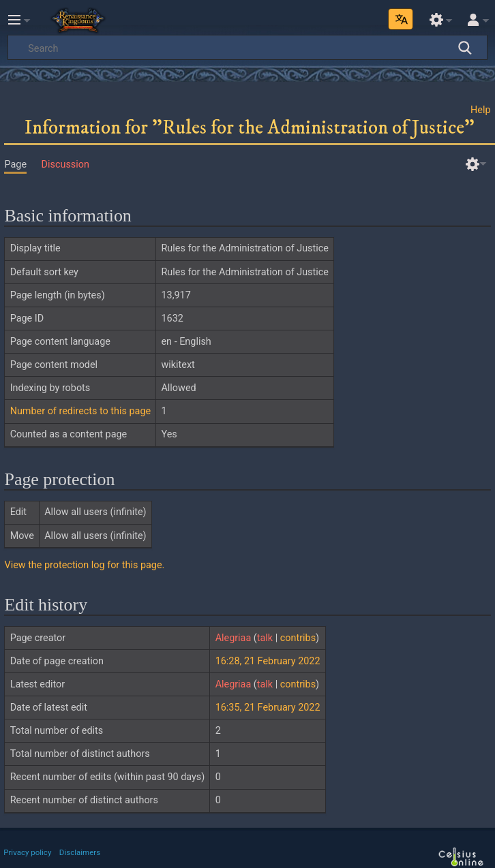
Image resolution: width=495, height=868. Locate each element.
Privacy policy (27, 852)
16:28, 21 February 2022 (268, 661)
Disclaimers (80, 852)
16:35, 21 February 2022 (268, 708)
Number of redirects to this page (80, 411)
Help (480, 110)
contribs (298, 638)
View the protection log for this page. (84, 565)
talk (265, 638)
